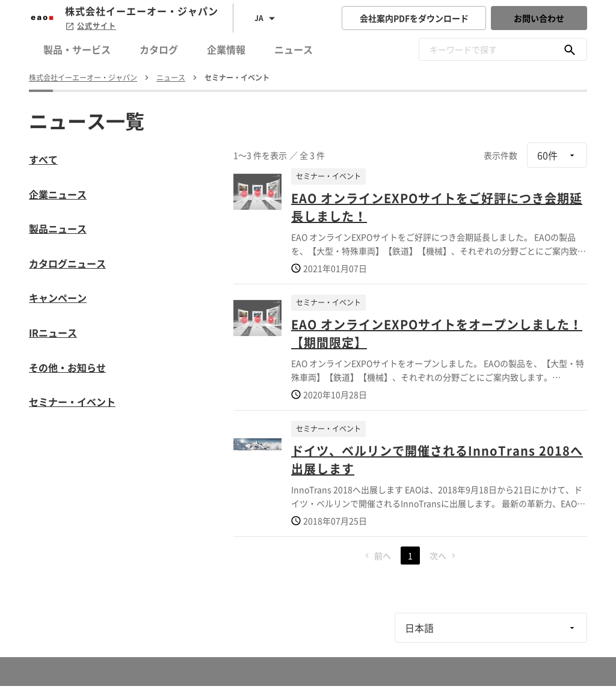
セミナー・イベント (72, 402)
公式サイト (91, 26)
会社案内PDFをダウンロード (414, 18)
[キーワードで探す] (570, 49)
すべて (43, 159)
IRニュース (53, 332)
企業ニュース (58, 194)
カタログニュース (67, 263)
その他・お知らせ (67, 367)
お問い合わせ (539, 18)
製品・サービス (77, 49)
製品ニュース (58, 228)
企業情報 (226, 49)
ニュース (294, 49)
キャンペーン (58, 298)
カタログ (159, 49)
